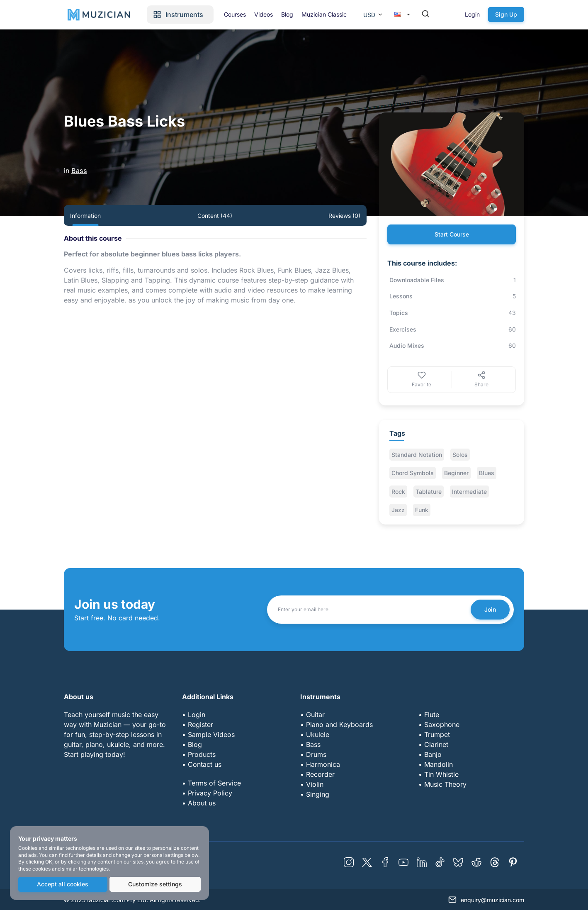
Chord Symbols (413, 473)
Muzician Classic (324, 14)
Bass (79, 171)
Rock (398, 492)
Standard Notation (417, 455)
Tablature (429, 492)
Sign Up (506, 14)
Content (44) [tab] (215, 216)
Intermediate (469, 492)
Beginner (456, 473)
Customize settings (155, 884)
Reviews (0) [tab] (344, 216)
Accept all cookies (63, 884)
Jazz (398, 510)
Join (490, 609)
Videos (264, 14)
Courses (235, 14)
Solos (460, 455)
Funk (422, 510)
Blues (487, 473)
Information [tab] (85, 216)
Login (472, 14)
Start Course (452, 234)
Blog (287, 14)
